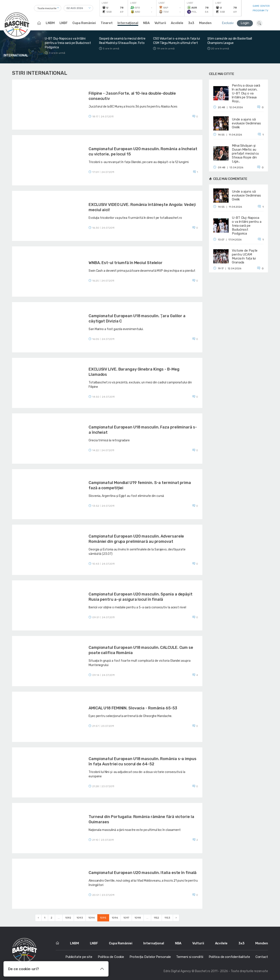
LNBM (50, 23)
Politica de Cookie (111, 957)
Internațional (128, 23)
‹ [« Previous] (38, 918)
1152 (157, 918)
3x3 (191, 23)
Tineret (107, 23)
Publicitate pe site (79, 957)
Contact (262, 957)
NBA (146, 23)
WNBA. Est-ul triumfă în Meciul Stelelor (126, 263)
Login (245, 23)
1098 (138, 918)
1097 (126, 918)
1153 (167, 918)
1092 (68, 918)
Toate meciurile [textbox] (47, 8)
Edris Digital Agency (177, 971)
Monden (205, 23)
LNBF (64, 23)
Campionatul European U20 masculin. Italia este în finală (143, 873)
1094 (92, 918)
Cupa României (84, 23)
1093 (80, 918)
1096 (115, 918)
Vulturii (160, 23)
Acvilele (177, 23)
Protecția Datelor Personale (150, 957)
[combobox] (48, 8)
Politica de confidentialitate (229, 957)
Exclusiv (228, 23)
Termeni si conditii (190, 957)
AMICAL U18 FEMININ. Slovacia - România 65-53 (133, 708)
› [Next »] (176, 918)
